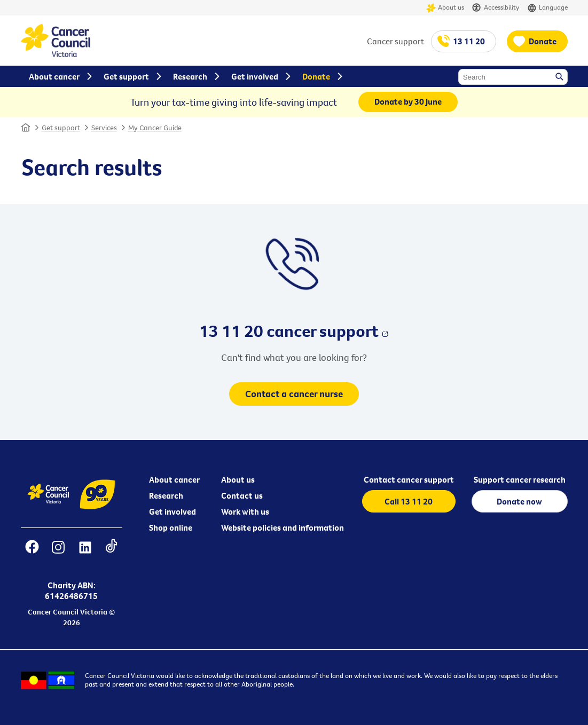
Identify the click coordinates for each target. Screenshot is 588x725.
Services (104, 128)
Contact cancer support (409, 479)
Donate (543, 41)
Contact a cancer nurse (294, 394)
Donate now (519, 501)
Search (560, 77)
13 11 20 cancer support (289, 331)
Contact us (242, 495)
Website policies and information (283, 527)
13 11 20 (469, 41)
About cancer (174, 479)
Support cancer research (520, 479)
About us (445, 8)
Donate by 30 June (408, 101)
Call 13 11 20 (409, 501)
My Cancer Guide (155, 128)
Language (547, 8)
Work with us (245, 511)
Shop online (171, 527)
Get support (61, 128)
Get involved (173, 511)
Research (166, 495)
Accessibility (496, 8)
